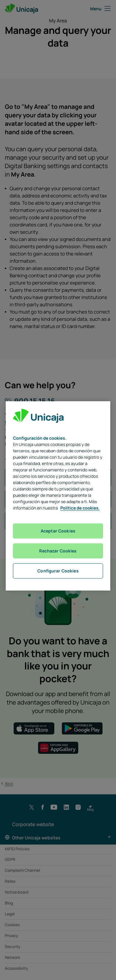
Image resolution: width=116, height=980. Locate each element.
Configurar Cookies (58, 571)
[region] (58, 496)
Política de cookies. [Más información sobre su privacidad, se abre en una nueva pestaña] (80, 508)
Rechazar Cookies (58, 551)
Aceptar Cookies (58, 531)
